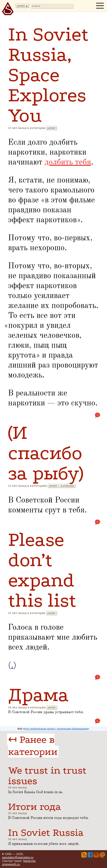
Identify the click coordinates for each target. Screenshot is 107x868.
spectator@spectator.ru (18, 857)
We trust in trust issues (47, 776)
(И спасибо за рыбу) (46, 453)
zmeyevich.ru (11, 864)
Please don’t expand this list (42, 570)
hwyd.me (29, 861)
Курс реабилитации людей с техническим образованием (56, 729)
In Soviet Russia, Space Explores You (48, 75)
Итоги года (35, 807)
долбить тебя (68, 162)
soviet (51, 128)
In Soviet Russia (46, 833)
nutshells (67, 486)
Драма (38, 695)
